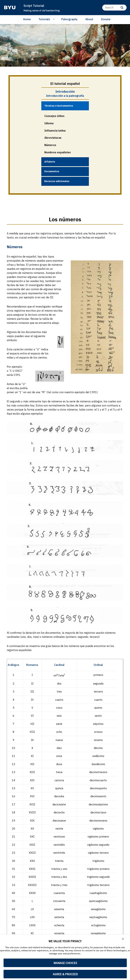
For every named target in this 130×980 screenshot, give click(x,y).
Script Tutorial (35, 5)
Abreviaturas (53, 138)
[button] (123, 939)
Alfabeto (50, 161)
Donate (106, 19)
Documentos (52, 171)
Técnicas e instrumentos (59, 106)
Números (50, 145)
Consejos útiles (54, 116)
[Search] (114, 8)
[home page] (10, 7)
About (89, 19)
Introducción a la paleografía (65, 96)
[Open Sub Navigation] (54, 19)
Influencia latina (55, 130)
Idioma (49, 123)
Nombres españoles (58, 152)
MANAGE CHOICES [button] (65, 963)
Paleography (69, 19)
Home (27, 19)
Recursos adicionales (57, 181)
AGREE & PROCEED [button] (65, 974)
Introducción (65, 91)
